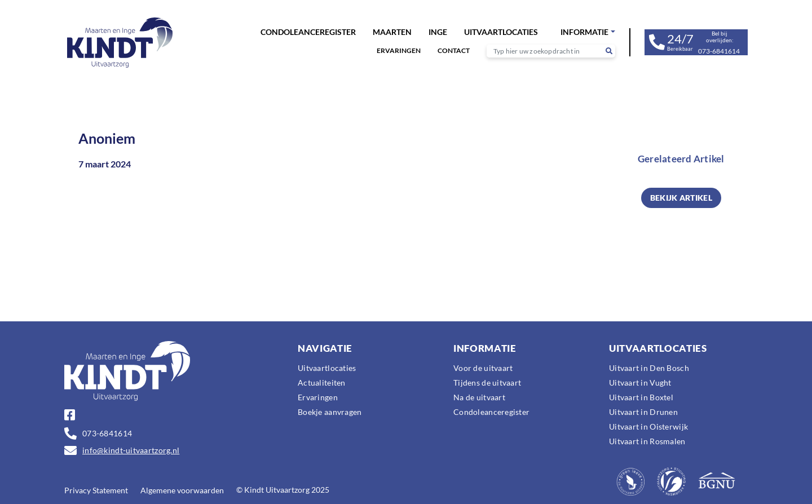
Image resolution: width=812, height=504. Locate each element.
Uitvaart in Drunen (643, 412)
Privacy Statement (96, 490)
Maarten (392, 32)
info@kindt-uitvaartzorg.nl (131, 450)
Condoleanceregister (308, 32)
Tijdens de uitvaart (487, 383)
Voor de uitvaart (483, 368)
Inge (438, 32)
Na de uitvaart (479, 397)
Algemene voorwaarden (182, 490)
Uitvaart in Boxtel (641, 397)
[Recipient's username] (545, 51)
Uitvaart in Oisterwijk (648, 426)
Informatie (584, 32)
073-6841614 (107, 433)
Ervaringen (399, 51)
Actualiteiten (322, 383)
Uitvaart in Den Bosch (649, 368)
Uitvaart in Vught (640, 383)
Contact (454, 51)
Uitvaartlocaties (501, 32)
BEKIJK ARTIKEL (681, 198)
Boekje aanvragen (330, 412)
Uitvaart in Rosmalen (647, 441)
